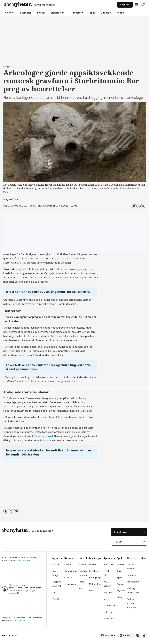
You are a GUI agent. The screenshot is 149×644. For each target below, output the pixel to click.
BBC (29, 351)
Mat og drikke (96, 584)
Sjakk (119, 577)
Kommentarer (70, 571)
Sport (55, 592)
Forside (56, 564)
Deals (92, 591)
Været (107, 599)
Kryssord (121, 591)
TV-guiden (108, 592)
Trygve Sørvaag (30, 557)
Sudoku (120, 584)
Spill (92, 13)
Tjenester (76, 13)
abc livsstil (128, 635)
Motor (82, 588)
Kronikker (68, 577)
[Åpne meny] (136, 5)
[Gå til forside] (30, 5)
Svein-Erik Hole (24, 560)
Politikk (56, 599)
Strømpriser (109, 606)
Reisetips (93, 571)
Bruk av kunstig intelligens (132, 603)
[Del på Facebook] (134, 206)
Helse (81, 582)
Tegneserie (109, 618)
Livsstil (41, 13)
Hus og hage (95, 577)
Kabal (120, 597)
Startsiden (109, 564)
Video (121, 13)
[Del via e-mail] (143, 206)
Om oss (105, 13)
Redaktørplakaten (21, 588)
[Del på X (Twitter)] (139, 206)
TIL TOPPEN (8, 635)
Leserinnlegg (70, 584)
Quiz (119, 571)
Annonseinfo (133, 582)
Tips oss (118, 542)
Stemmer (26, 13)
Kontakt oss (120, 532)
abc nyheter (110, 635)
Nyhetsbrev (109, 612)
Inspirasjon (58, 13)
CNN (9, 398)
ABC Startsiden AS (17, 620)
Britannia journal (43, 436)
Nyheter (10, 13)
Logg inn (125, 5)
